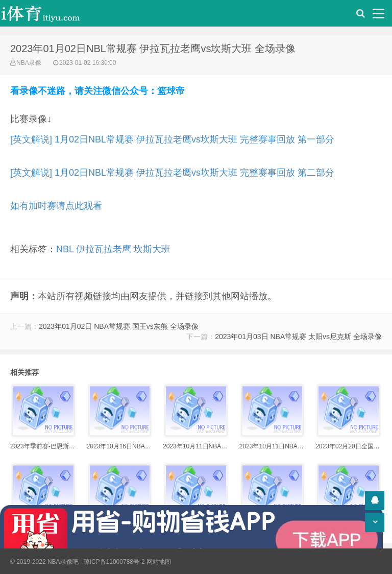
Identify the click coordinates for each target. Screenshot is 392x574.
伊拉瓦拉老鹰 (104, 249)
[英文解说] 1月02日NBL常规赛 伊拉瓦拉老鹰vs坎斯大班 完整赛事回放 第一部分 (172, 139)
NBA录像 (29, 63)
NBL (65, 249)
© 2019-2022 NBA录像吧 (44, 562)
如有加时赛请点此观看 (56, 206)
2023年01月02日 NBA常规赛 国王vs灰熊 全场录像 (119, 326)
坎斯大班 (152, 249)
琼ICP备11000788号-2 (114, 562)
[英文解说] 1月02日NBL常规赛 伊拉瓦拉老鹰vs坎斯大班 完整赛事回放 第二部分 (172, 173)
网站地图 (159, 562)
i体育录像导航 (51, 13)
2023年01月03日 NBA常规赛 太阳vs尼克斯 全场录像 (298, 337)
